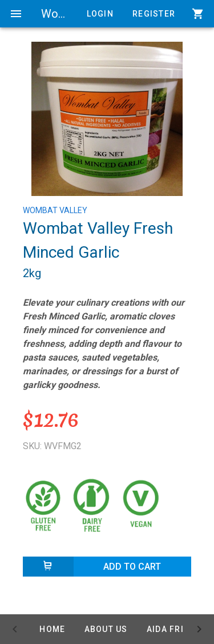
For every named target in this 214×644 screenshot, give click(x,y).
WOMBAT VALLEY (55, 210)
